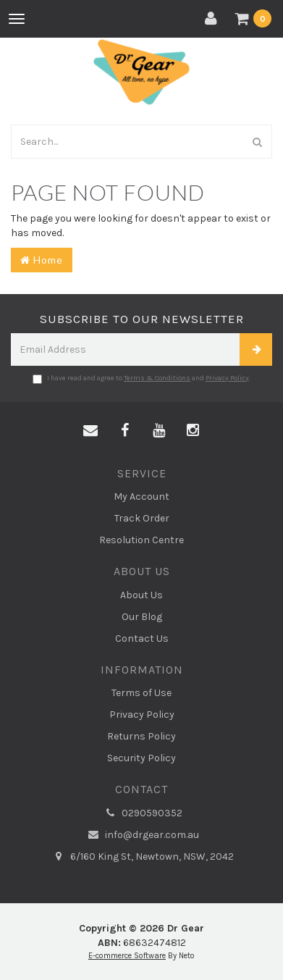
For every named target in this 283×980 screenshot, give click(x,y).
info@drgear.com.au (142, 835)
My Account (141, 497)
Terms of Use (141, 693)
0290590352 (142, 813)
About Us (141, 595)
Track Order (142, 518)
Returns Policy (141, 736)
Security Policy (141, 758)
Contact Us (142, 638)
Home (42, 260)
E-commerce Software (127, 956)
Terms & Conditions (157, 378)
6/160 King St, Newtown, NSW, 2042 (142, 857)
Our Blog (142, 617)
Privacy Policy (227, 378)
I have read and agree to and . (141, 379)
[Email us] (90, 431)
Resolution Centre (141, 540)
